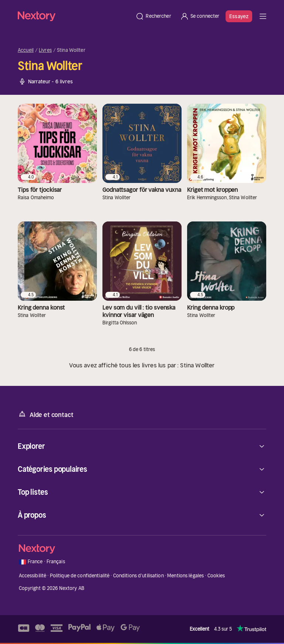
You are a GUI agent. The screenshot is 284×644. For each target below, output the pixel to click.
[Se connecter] (200, 16)
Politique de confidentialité (80, 576)
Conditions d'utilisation (138, 576)
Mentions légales (185, 576)
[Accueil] (74, 16)
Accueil (26, 50)
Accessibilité (33, 576)
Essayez (239, 16)
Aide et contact (45, 414)
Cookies (216, 576)
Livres (45, 50)
